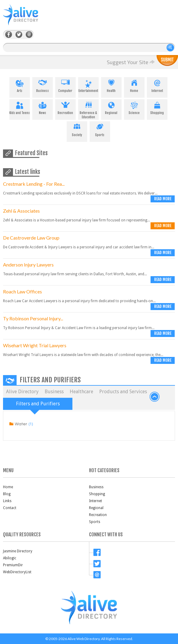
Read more (163, 199)
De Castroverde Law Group (31, 238)
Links (7, 501)
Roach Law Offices (22, 291)
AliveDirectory (27, 19)
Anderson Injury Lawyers (28, 265)
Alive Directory (22, 392)
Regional (111, 107)
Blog (7, 494)
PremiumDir (13, 565)
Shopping (157, 107)
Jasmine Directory (18, 551)
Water (21, 424)
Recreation (65, 107)
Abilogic (10, 558)
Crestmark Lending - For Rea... (34, 184)
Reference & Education (88, 109)
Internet (157, 85)
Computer (65, 85)
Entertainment (88, 85)
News (43, 107)
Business (43, 85)
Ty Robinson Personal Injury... (33, 318)
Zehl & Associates (21, 211)
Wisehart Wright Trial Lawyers (35, 345)
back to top (155, 397)
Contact (10, 508)
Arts (20, 85)
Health (111, 85)
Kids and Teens (20, 107)
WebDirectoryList (17, 572)
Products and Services (123, 392)
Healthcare (81, 392)
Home (134, 85)
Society (77, 129)
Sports (100, 129)
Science (134, 107)
